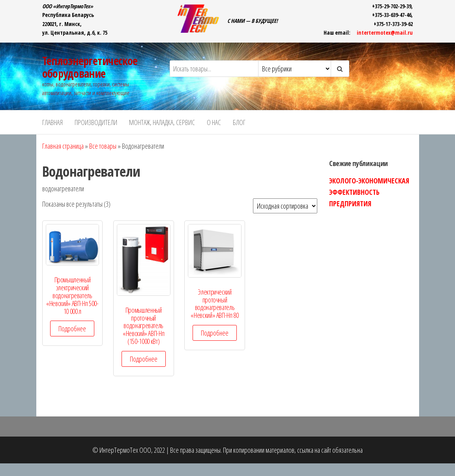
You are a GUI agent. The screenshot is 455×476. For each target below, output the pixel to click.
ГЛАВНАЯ (52, 122)
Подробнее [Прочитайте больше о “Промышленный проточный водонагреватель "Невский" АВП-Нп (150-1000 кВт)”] (144, 359)
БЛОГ (239, 122)
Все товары (103, 146)
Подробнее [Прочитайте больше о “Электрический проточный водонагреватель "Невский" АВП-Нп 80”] (215, 333)
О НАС (214, 122)
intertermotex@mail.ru (385, 33)
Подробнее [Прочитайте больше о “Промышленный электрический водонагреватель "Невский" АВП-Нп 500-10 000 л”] (72, 329)
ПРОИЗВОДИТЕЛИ (96, 122)
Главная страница (63, 146)
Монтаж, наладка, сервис (162, 122)
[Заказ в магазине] (285, 206)
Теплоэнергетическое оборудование (90, 67)
